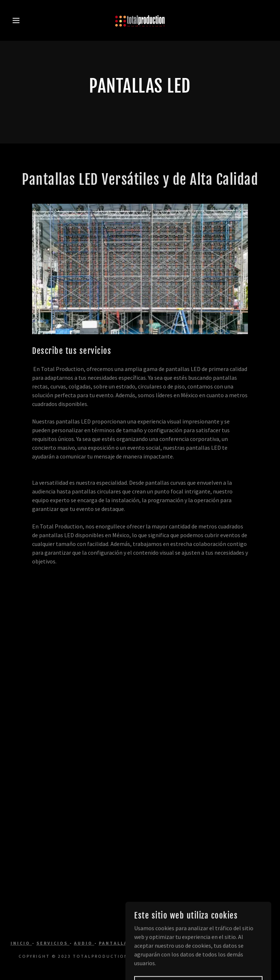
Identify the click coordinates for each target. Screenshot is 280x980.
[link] (140, 20)
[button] (14, 20)
